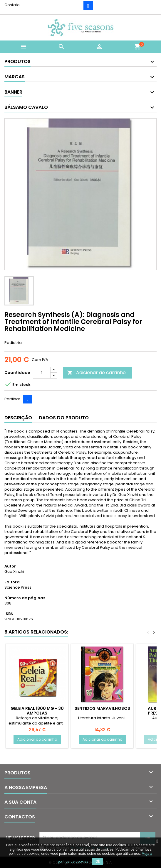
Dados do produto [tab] (64, 418)
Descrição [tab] (18, 418)
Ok (98, 862)
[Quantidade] (42, 373)
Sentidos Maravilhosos (102, 708)
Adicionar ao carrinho (97, 373)
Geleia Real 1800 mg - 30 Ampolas (37, 711)
